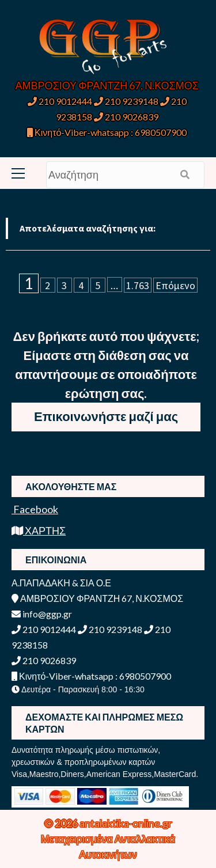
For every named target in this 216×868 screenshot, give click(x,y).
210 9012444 (60, 101)
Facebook (35, 509)
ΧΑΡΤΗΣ (39, 530)
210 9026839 (126, 117)
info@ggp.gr (42, 614)
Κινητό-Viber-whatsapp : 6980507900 (107, 132)
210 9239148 (126, 101)
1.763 (138, 285)
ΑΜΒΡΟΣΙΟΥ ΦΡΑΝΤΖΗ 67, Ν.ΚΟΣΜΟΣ (107, 85)
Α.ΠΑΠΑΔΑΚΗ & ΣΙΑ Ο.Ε (61, 583)
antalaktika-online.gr (126, 823)
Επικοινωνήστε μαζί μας (106, 416)
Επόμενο (175, 285)
